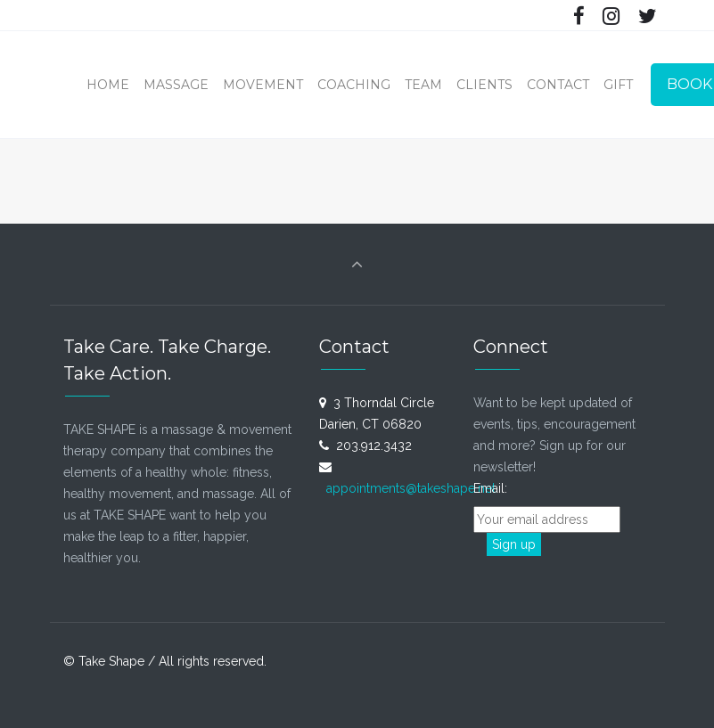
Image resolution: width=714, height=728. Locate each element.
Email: (497, 488)
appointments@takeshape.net (411, 488)
